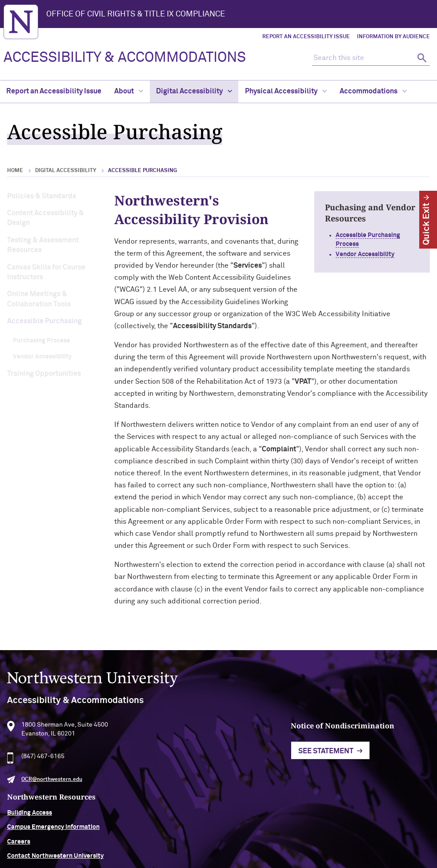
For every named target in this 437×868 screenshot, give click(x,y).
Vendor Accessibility (42, 357)
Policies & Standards (42, 196)
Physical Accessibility (286, 91)
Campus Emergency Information (379, 768)
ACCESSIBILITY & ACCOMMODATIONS (125, 58)
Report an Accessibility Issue (306, 37)
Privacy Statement (218, 835)
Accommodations (373, 91)
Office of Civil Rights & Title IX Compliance (136, 14)
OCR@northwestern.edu (52, 799)
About (129, 91)
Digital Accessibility (194, 91)
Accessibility (125, 835)
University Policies (359, 811)
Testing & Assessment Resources (43, 245)
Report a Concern (279, 835)
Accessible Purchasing (44, 321)
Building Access (355, 753)
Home (15, 171)
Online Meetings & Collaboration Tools (39, 299)
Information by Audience (393, 37)
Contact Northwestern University (381, 796)
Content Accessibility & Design (46, 218)
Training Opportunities (44, 374)
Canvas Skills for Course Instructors (46, 272)
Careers (344, 782)
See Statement (205, 772)
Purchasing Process (41, 341)
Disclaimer (167, 835)
